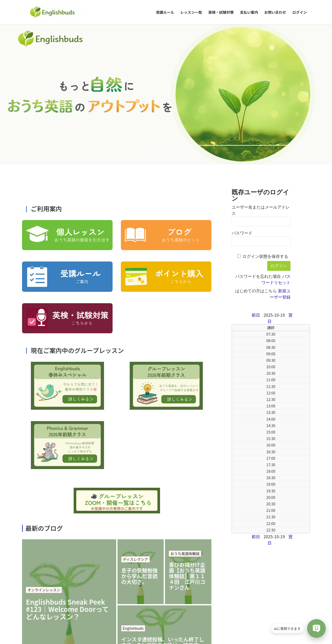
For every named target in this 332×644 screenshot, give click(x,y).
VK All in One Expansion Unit (201, 631)
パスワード (242, 93)
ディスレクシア (136, 420)
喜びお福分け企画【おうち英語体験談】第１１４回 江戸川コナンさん (187, 436)
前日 (256, 175)
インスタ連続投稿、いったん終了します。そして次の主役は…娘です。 (163, 503)
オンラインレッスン (44, 450)
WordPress (137, 631)
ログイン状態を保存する (265, 117)
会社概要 (33, 607)
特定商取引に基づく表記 (68, 607)
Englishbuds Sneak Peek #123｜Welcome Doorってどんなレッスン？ (67, 470)
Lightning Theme (164, 631)
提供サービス (125, 607)
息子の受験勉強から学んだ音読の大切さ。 (140, 436)
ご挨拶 (101, 607)
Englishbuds (133, 489)
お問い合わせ (154, 607)
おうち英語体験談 (185, 414)
